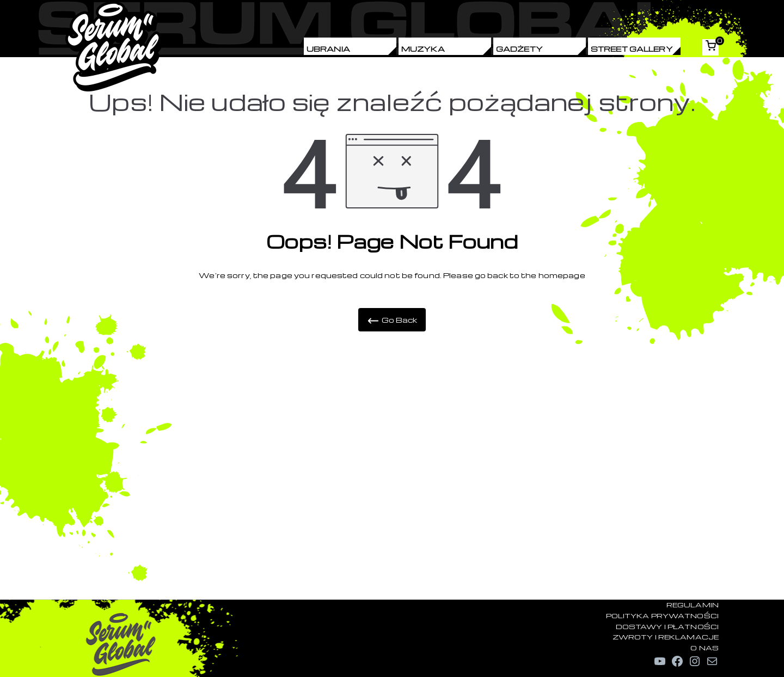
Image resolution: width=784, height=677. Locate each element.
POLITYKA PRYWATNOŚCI (662, 616)
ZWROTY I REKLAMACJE (666, 637)
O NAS (705, 648)
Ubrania (328, 49)
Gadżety (519, 49)
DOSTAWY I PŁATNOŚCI (667, 626)
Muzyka (423, 49)
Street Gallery (632, 49)
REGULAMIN (693, 605)
